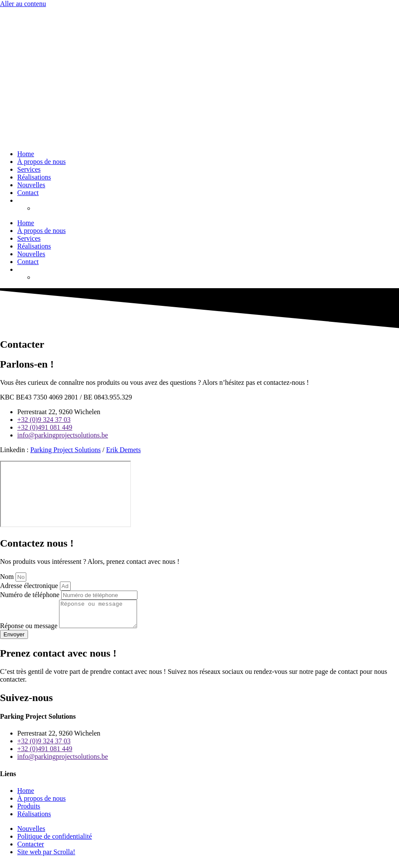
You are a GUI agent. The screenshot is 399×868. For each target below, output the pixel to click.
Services (29, 169)
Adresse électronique (30, 586)
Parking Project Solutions (65, 450)
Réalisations (34, 177)
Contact (28, 193)
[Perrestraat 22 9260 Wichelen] (65, 494)
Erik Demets (123, 450)
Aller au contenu (23, 4)
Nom (8, 577)
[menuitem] (21, 200)
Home (26, 154)
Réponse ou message (30, 631)
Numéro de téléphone (31, 595)
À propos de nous (41, 162)
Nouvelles (31, 185)
